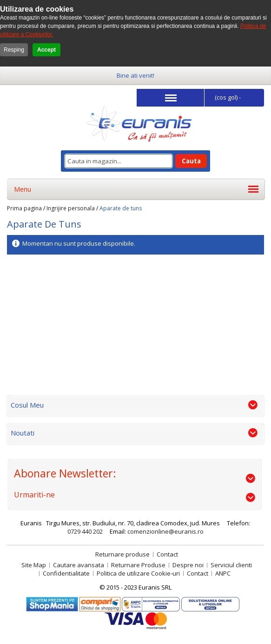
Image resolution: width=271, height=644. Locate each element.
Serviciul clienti (231, 565)
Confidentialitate (66, 573)
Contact (167, 554)
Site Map (34, 565)
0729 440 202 (85, 531)
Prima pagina (24, 208)
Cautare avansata (79, 565)
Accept (46, 50)
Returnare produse (122, 554)
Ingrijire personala (71, 208)
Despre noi (188, 565)
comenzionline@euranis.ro (165, 531)
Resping (14, 50)
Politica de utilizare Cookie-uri (138, 573)
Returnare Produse (138, 565)
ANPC (223, 573)
